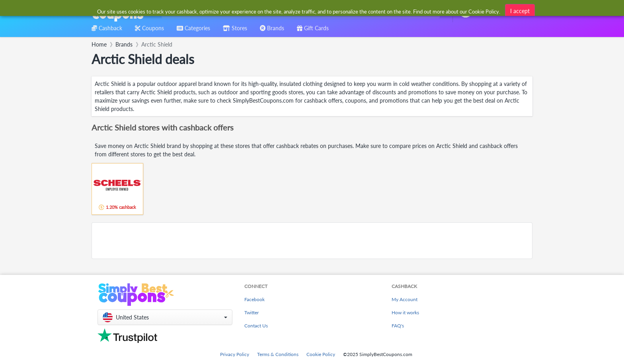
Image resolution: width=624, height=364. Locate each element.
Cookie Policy (321, 354)
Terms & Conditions (278, 354)
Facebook (254, 299)
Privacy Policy (235, 354)
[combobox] (299, 11)
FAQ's (398, 326)
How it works (405, 312)
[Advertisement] (312, 241)
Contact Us (256, 326)
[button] (165, 317)
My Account (405, 299)
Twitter (252, 312)
